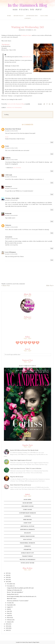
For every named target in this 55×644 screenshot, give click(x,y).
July (8, 609)
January (9, 622)
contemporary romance (27, 513)
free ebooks (27, 520)
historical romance (27, 529)
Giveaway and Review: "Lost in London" (18, 601)
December (10, 584)
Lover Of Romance (11, 252)
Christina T (8, 187)
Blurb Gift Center (12, 599)
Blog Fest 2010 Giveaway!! (17, 477)
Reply (52, 142)
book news (27, 500)
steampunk (27, 550)
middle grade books (27, 536)
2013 (7, 582)
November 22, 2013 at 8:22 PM (11, 239)
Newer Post (6, 286)
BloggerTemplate (36, 642)
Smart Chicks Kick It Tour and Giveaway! (21, 485)
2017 (7, 573)
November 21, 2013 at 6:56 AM (11, 188)
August (9, 607)
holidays (27, 533)
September (10, 605)
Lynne (7, 146)
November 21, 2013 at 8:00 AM (11, 200)
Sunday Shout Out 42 (13, 594)
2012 (7, 624)
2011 (7, 626)
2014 (7, 579)
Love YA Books (17, 168)
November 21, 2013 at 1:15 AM (11, 177)
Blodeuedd (8, 213)
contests (27, 516)
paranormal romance (27, 543)
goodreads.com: (27, 57)
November (10, 586)
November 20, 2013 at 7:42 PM (11, 148)
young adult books (27, 563)
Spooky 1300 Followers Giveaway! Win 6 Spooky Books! (24, 450)
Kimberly (8, 158)
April (8, 615)
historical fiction (27, 526)
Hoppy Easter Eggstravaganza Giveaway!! (21, 460)
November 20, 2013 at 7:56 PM (11, 160)
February (10, 620)
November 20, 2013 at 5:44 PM (11, 131)
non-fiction (27, 540)
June (8, 611)
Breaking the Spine (26, 35)
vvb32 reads (9, 175)
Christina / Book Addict (12, 198)
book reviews (27, 503)
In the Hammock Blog (27, 5)
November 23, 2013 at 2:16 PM (11, 254)
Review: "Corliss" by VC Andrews (27, 366)
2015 (7, 577)
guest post (28, 523)
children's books (27, 506)
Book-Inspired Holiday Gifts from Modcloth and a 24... (22, 596)
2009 (7, 630)
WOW (7, 137)
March (9, 618)
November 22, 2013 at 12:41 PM (11, 227)
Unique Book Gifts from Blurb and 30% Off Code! (20, 588)
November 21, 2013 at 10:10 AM (11, 215)
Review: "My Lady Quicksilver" (15, 592)
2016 (7, 575)
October (9, 603)
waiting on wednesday (14, 108)
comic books (27, 510)
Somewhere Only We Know (13, 129)
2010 (7, 628)
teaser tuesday (27, 556)
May (8, 613)
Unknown (8, 225)
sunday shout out (27, 553)
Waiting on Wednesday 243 (14, 590)
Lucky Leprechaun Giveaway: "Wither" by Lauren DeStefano (26, 468)
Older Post (49, 286)
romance (28, 546)
